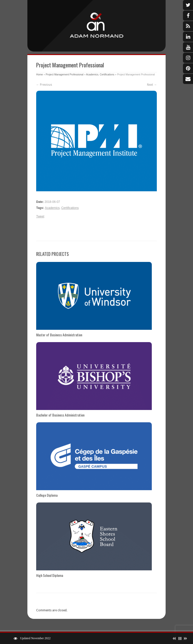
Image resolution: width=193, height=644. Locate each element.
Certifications (107, 75)
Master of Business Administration (59, 335)
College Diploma (47, 495)
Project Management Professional (65, 75)
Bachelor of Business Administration (60, 415)
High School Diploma (50, 575)
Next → (152, 85)
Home (40, 75)
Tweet (40, 216)
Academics (92, 75)
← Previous (44, 85)
